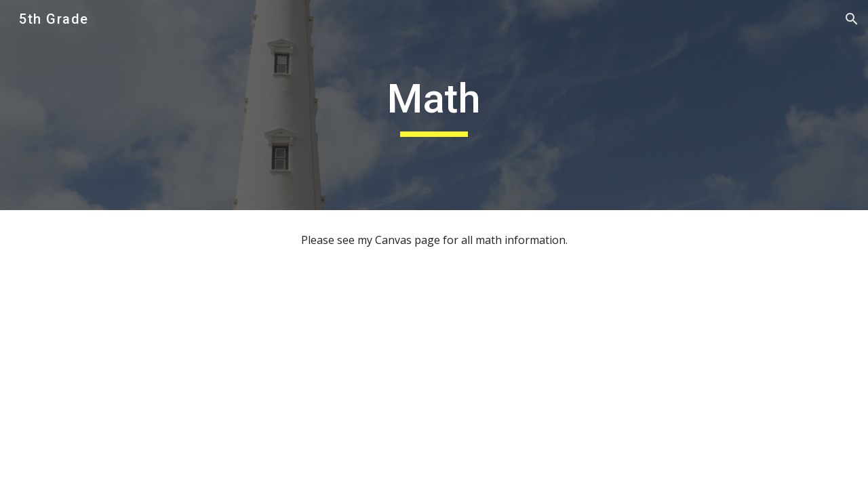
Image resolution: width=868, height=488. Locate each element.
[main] (434, 105)
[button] (852, 19)
